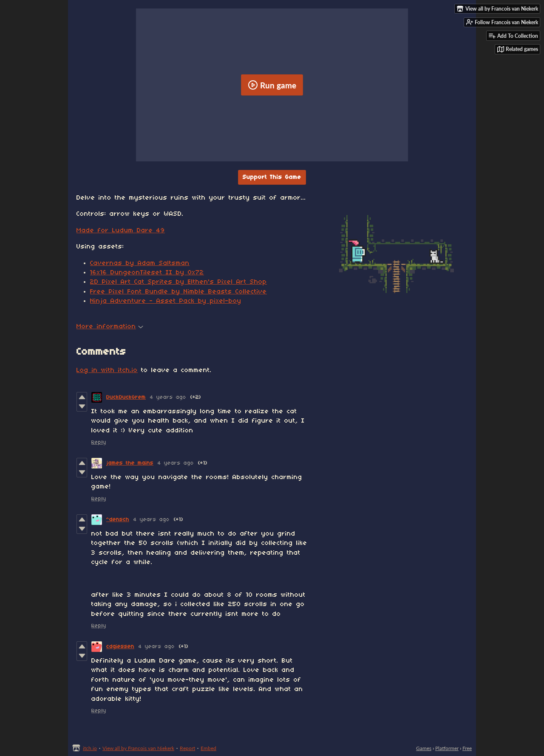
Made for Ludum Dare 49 (121, 231)
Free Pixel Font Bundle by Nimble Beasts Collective (178, 292)
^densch (118, 520)
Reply (99, 442)
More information (110, 327)
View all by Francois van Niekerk (138, 748)
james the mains (130, 463)
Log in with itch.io (107, 370)
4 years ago (168, 397)
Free (467, 748)
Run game (272, 85)
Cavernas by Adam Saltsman (140, 263)
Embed (208, 748)
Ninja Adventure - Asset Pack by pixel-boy (166, 301)
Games (424, 748)
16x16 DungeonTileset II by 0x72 (147, 273)
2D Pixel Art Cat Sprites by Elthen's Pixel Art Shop (178, 282)
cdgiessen (120, 647)
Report (187, 748)
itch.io (90, 748)
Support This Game (272, 177)
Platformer (447, 748)
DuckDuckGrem (126, 397)
